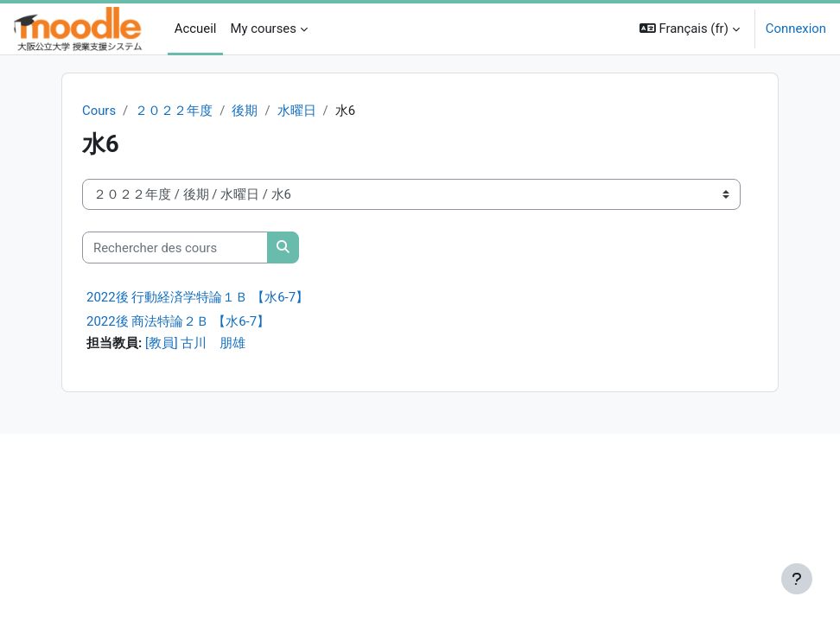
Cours (99, 111)
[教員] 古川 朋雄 (196, 343)
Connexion (796, 29)
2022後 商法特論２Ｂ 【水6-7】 (178, 321)
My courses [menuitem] (263, 29)
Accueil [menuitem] (196, 29)
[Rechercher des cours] (175, 247)
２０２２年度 (174, 111)
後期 (245, 111)
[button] (690, 29)
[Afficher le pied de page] (797, 579)
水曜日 (297, 111)
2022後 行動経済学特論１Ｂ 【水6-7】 (197, 297)
